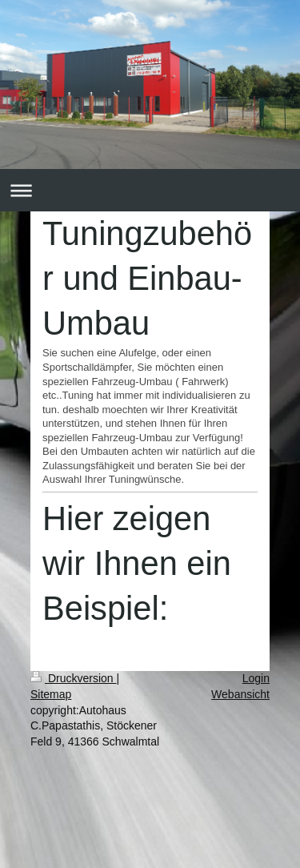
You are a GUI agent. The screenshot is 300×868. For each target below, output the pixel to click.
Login (256, 678)
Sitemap (51, 694)
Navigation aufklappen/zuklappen (150, 190)
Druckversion (73, 678)
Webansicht (240, 694)
